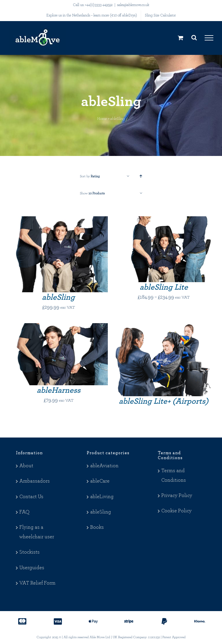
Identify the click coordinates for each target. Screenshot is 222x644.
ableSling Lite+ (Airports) (164, 401)
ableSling (58, 297)
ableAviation (104, 466)
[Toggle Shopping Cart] (181, 38)
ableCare (100, 481)
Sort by (90, 176)
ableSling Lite (164, 287)
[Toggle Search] (194, 38)
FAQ (24, 512)
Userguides (32, 568)
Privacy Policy (177, 496)
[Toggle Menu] (209, 38)
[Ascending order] (141, 176)
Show (92, 193)
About (26, 466)
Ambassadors (35, 481)
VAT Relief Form (37, 583)
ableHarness (59, 390)
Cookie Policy (176, 511)
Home (102, 119)
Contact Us (31, 497)
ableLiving (102, 497)
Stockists (29, 552)
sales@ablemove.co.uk (133, 5)
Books (97, 527)
